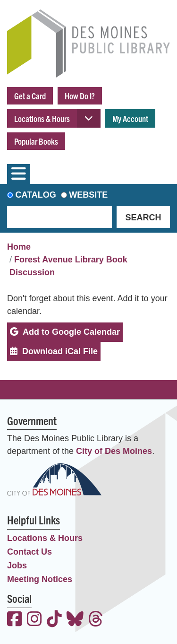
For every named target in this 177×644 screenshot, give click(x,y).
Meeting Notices (40, 579)
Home (19, 247)
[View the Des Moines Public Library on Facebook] (15, 620)
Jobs (17, 566)
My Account (130, 118)
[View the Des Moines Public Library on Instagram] (34, 620)
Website (88, 195)
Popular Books (36, 141)
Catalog (36, 195)
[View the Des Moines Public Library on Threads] (96, 620)
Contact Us (29, 552)
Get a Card (30, 96)
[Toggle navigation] (18, 174)
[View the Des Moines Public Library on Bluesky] (75, 620)
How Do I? (80, 96)
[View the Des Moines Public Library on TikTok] (54, 620)
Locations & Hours (42, 118)
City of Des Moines (114, 451)
